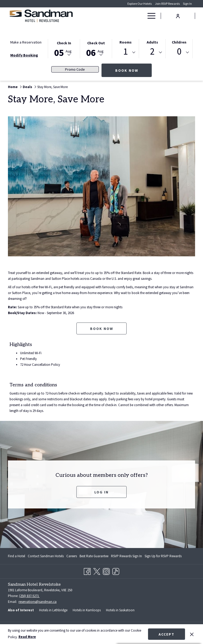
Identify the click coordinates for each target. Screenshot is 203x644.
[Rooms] (117, 16)
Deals (27, 87)
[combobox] (125, 52)
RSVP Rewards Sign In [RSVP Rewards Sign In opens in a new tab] (126, 557)
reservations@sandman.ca (38, 602)
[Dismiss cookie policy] (192, 634)
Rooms (126, 42)
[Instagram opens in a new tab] (106, 571)
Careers (72, 556)
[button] (64, 48)
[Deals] (132, 16)
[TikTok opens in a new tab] (116, 571)
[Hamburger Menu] (149, 16)
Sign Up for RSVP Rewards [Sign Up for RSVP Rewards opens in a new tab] (163, 557)
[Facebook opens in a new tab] (87, 571)
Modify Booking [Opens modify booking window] (24, 55)
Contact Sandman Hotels (46, 556)
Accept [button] (167, 634)
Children (179, 42)
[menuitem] (17, 556)
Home (13, 87)
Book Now (134, 70)
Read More (27, 637)
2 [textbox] (152, 52)
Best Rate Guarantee (94, 556)
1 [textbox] (125, 52)
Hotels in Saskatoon (120, 610)
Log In (101, 492)
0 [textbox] (179, 52)
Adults (152, 42)
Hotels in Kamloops (87, 610)
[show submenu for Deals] (141, 16)
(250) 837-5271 (29, 596)
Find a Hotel (17, 556)
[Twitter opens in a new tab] (97, 571)
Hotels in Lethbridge (53, 610)
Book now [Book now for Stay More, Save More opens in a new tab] (102, 329)
